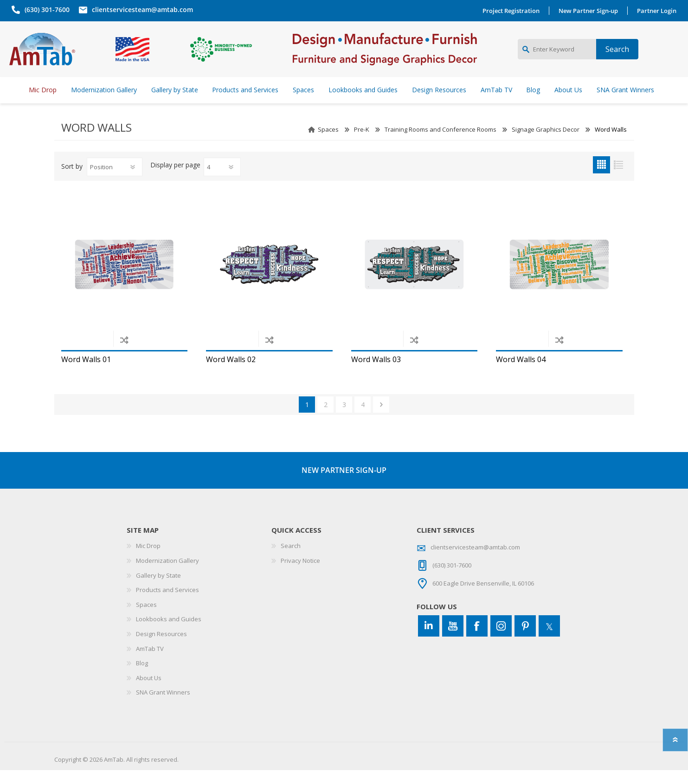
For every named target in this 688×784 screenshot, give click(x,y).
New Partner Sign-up (591, 11)
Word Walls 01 (86, 373)
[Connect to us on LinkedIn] (429, 640)
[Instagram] (501, 640)
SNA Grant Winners (163, 706)
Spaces (328, 143)
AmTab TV (150, 663)
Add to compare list (124, 354)
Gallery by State (158, 589)
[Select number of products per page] (222, 181)
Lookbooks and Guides (169, 633)
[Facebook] (477, 640)
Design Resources (161, 648)
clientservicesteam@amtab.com (140, 10)
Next (381, 418)
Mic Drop (148, 560)
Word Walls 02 (231, 373)
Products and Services (167, 604)
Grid (601, 179)
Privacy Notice (300, 574)
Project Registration (513, 11)
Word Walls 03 (376, 373)
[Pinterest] (525, 640)
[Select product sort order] (115, 181)
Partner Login (659, 11)
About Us (149, 692)
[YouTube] (453, 640)
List (619, 179)
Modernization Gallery (167, 574)
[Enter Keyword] (557, 56)
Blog (142, 677)
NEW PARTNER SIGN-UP (344, 484)
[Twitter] (549, 640)
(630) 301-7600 (45, 10)
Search (291, 560)
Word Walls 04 (521, 373)
